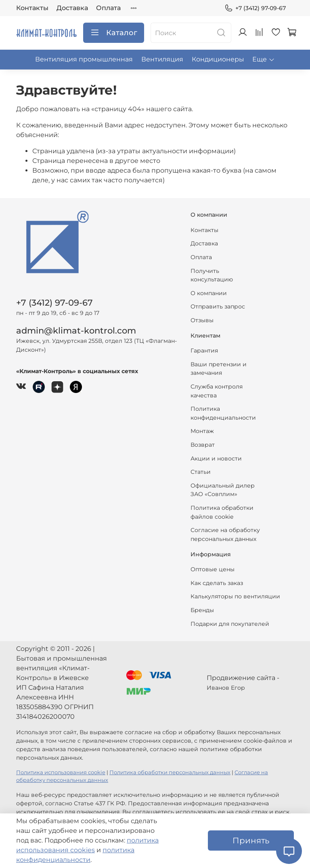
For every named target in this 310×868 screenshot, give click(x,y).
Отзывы (202, 320)
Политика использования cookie (61, 772)
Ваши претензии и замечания (219, 369)
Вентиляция (162, 59)
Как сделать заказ (217, 583)
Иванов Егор (226, 688)
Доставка (72, 8)
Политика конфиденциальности (223, 413)
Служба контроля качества (217, 391)
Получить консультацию (212, 275)
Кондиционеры (218, 59)
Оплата (108, 8)
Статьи (201, 472)
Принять (251, 841)
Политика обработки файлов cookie (222, 512)
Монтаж (202, 431)
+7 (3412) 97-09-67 (255, 8)
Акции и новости (216, 458)
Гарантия (204, 351)
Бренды (202, 610)
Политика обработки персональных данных (170, 772)
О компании (209, 293)
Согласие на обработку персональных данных (225, 534)
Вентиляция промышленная (84, 59)
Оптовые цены (213, 569)
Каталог (114, 33)
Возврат (203, 445)
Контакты (32, 8)
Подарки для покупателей (230, 624)
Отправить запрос (218, 306)
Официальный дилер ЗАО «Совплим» (223, 490)
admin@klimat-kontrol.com (76, 331)
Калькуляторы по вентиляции (235, 596)
